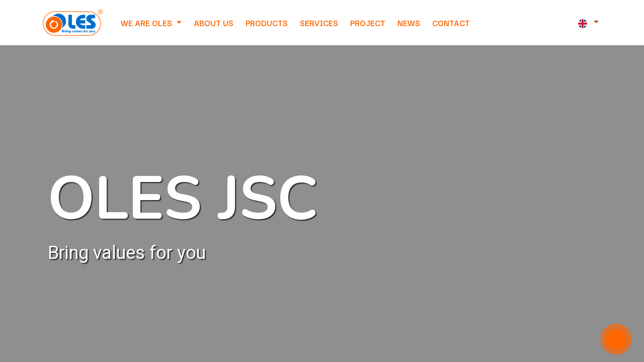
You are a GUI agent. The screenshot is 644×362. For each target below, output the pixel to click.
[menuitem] (214, 23)
